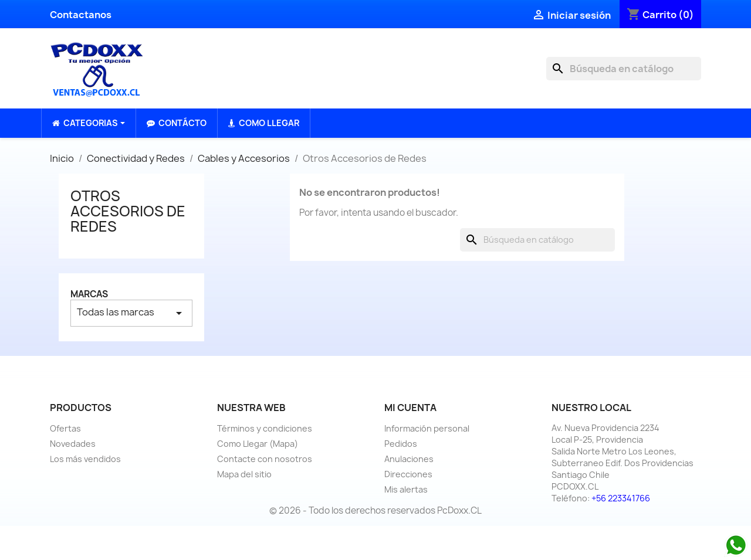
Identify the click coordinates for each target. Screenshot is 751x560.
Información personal (427, 428)
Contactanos (81, 15)
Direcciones (408, 474)
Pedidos (401, 444)
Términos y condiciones (265, 428)
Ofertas (65, 428)
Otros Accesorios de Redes (128, 211)
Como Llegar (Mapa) (258, 444)
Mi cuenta (410, 408)
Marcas (89, 294)
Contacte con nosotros (265, 459)
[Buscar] (624, 69)
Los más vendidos (85, 459)
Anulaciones (409, 459)
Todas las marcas (131, 313)
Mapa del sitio (244, 474)
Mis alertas (406, 489)
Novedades (73, 444)
